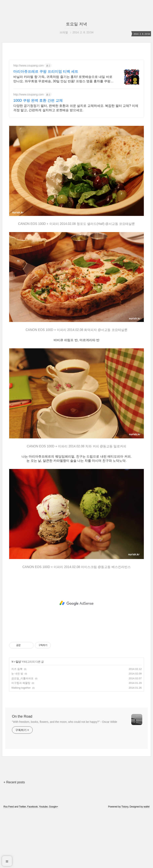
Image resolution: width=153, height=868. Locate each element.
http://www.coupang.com (29, 66)
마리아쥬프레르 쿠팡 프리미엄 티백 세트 (46, 72)
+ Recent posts (14, 838)
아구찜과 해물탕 (21, 739)
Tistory (125, 863)
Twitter (22, 863)
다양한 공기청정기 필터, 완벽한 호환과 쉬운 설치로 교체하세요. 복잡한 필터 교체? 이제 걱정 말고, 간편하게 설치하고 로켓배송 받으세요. (76, 108)
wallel (147, 863)
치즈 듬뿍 (17, 725)
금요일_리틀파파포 (22, 734)
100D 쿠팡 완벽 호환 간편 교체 (38, 100)
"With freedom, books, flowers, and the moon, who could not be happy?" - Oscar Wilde (65, 778)
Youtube (43, 863)
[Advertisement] (76, 150)
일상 (18, 718)
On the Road (22, 772)
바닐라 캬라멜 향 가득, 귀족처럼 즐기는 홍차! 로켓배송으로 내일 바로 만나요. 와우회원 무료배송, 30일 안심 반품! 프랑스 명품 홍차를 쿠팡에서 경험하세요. (63, 79)
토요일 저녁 (76, 24)
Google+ (54, 863)
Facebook (33, 863)
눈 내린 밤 (17, 729)
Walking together (21, 744)
